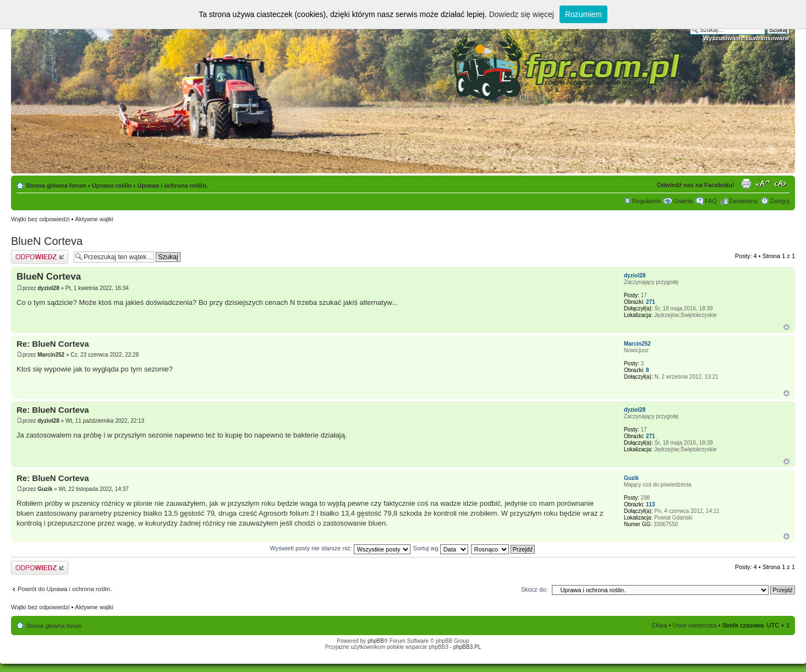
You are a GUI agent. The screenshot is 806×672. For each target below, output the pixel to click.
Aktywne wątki (94, 219)
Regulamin (647, 201)
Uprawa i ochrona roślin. (172, 185)
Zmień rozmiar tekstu (763, 183)
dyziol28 (48, 288)
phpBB (376, 641)
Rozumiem (583, 14)
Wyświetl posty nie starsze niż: (340, 548)
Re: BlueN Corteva (53, 344)
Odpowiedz (40, 257)
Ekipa (660, 625)
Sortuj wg (441, 548)
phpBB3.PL (467, 647)
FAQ (711, 201)
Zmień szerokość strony (782, 183)
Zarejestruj (743, 201)
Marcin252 (51, 355)
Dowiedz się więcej (522, 14)
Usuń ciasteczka (694, 625)
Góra (786, 327)
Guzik (45, 489)
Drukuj (746, 183)
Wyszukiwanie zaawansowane (746, 38)
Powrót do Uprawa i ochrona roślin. (65, 589)
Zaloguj (780, 201)
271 (651, 302)
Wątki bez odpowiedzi (40, 219)
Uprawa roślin (112, 185)
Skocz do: (534, 589)
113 (651, 504)
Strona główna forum (56, 185)
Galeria (682, 201)
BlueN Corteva (47, 241)
